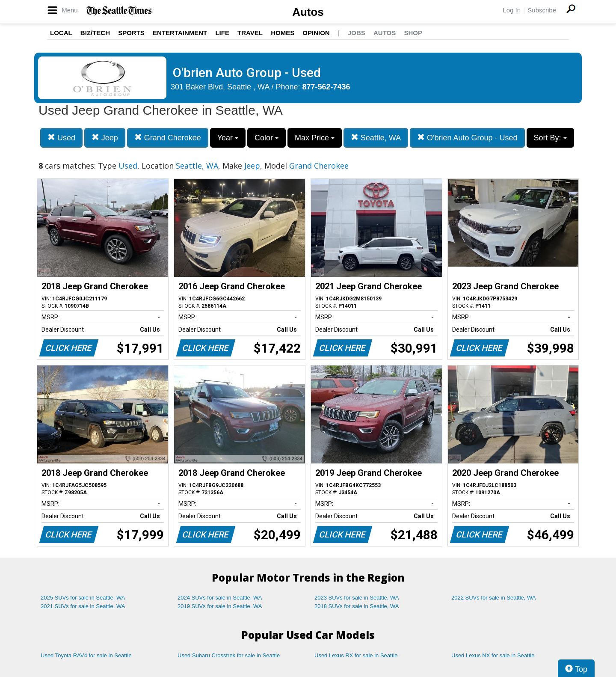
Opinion (316, 33)
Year (228, 138)
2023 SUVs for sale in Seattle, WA (357, 598)
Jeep (105, 138)
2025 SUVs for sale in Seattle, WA (83, 598)
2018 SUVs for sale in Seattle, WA (357, 606)
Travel (250, 33)
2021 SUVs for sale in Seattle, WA (83, 606)
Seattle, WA (376, 138)
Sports (131, 33)
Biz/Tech (95, 33)
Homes (283, 33)
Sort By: (550, 138)
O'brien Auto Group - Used (467, 138)
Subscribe (542, 10)
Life (222, 33)
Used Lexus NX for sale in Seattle (493, 655)
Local (61, 33)
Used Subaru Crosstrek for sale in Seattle (229, 655)
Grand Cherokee (168, 138)
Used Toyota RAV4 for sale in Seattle (86, 655)
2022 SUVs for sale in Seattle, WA (494, 598)
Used (61, 138)
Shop (413, 33)
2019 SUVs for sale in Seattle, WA (220, 606)
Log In (512, 10)
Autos (308, 12)
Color (267, 138)
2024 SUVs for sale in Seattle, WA (220, 598)
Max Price (315, 138)
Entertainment (180, 33)
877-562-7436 (326, 87)
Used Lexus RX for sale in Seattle (356, 655)
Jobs (357, 33)
